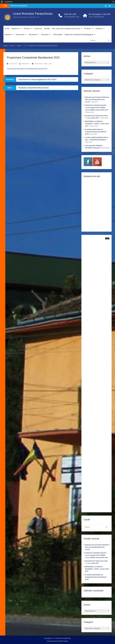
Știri (50, 64)
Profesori (88, 29)
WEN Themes (64, 641)
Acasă (7, 29)
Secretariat (33, 35)
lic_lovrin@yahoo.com (72, 17)
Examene (8, 35)
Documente (20, 35)
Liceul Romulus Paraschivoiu (33, 14)
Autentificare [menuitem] (9, 2)
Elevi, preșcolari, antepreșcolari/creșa (66, 29)
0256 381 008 (70, 14)
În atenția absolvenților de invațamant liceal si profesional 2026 (96, 132)
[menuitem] (2, 2)
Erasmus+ (38, 29)
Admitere (99, 29)
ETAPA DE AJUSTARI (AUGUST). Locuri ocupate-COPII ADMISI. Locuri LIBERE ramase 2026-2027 (97, 108)
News (46, 64)
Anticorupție (58, 35)
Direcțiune (45, 35)
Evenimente (39, 64)
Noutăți (47, 29)
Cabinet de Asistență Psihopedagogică (79, 35)
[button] (108, 238)
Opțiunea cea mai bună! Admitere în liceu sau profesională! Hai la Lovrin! (97, 100)
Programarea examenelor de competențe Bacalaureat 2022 (27, 69)
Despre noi (15, 29)
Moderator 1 (26, 64)
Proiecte (27, 29)
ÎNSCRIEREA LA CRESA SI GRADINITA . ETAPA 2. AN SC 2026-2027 (97, 124)
